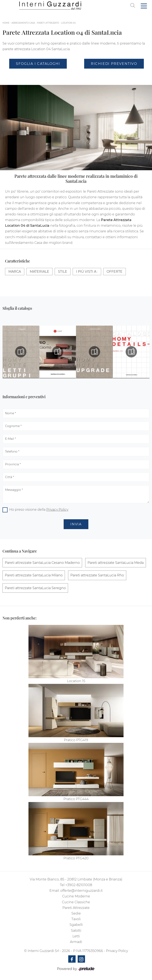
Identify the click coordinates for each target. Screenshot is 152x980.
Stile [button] (63, 272)
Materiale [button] (39, 272)
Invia (76, 524)
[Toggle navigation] (144, 6)
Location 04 (68, 23)
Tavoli (76, 919)
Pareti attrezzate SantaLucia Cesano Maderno (42, 563)
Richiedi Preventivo (114, 64)
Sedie (76, 913)
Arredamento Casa (23, 23)
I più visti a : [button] (87, 272)
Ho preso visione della (39, 510)
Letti (76, 936)
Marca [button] (15, 272)
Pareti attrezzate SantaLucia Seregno (35, 588)
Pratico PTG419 (76, 740)
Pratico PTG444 (76, 799)
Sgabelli (76, 925)
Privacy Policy (57, 510)
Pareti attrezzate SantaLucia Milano (34, 575)
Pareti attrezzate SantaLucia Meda (116, 563)
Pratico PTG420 (76, 858)
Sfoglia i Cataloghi (38, 64)
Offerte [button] (115, 272)
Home (6, 23)
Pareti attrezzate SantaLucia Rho (97, 575)
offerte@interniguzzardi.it (81, 891)
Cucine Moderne (76, 896)
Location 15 (76, 681)
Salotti (76, 931)
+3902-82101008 (79, 885)
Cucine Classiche (76, 902)
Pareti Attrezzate (48, 23)
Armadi (76, 942)
